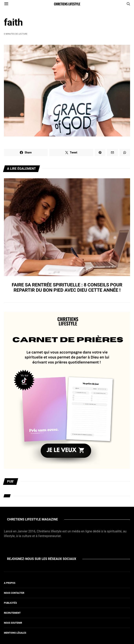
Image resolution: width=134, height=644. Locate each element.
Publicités (10, 603)
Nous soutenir (13, 623)
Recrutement (12, 613)
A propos (10, 583)
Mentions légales (15, 633)
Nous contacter (14, 593)
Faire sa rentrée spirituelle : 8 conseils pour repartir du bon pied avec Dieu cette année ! (67, 287)
